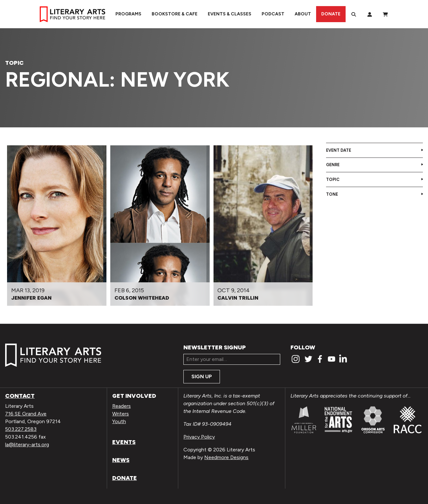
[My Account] (370, 14)
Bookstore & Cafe (175, 14)
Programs (128, 14)
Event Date (339, 150)
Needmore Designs (226, 457)
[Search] (354, 14)
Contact (20, 396)
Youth (119, 421)
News (121, 460)
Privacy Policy (199, 437)
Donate (331, 14)
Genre (333, 165)
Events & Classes (230, 14)
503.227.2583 (21, 429)
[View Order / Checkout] (385, 14)
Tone (332, 194)
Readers (122, 406)
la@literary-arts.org (27, 444)
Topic (333, 179)
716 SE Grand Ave (26, 414)
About (303, 14)
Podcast (273, 14)
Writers (121, 414)
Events (124, 442)
